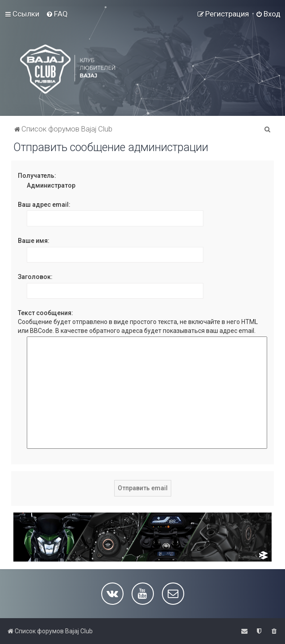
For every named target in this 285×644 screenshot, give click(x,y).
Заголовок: (35, 277)
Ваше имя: (34, 241)
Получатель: (37, 176)
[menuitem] (57, 14)
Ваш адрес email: (44, 205)
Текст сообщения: (45, 313)
